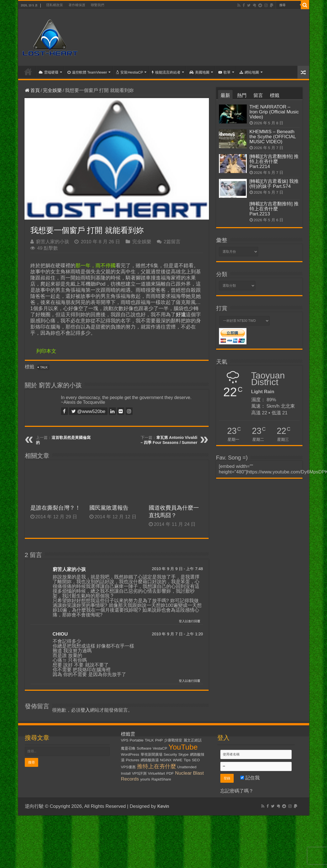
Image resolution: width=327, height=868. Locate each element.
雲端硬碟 (49, 72)
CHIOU (60, 634)
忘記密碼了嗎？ (237, 791)
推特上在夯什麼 (157, 766)
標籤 (275, 95)
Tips (187, 760)
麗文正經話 (193, 740)
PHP (159, 740)
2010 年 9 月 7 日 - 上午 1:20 (177, 634)
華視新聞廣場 (152, 754)
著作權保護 (77, 5)
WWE (178, 760)
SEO (196, 760)
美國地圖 (199, 72)
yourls (145, 779)
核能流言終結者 (166, 72)
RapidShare (161, 779)
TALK (44, 367)
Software (144, 748)
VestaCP (160, 748)
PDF (170, 773)
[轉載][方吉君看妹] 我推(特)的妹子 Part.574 (274, 184)
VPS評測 (139, 773)
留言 (258, 95)
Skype (183, 754)
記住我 (250, 778)
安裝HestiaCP (129, 72)
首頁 (28, 72)
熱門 (242, 95)
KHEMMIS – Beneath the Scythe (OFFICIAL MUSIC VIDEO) (273, 137)
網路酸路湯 (150, 760)
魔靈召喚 (128, 748)
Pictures (133, 760)
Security (170, 754)
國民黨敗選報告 (109, 508)
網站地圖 (249, 72)
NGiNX (166, 760)
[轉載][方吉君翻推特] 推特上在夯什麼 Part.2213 (274, 209)
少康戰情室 (173, 740)
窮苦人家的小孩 (53, 242)
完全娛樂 (52, 90)
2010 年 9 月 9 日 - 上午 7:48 (177, 569)
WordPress (130, 754)
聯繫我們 (97, 5)
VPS (125, 740)
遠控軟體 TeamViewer (87, 72)
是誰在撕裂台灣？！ (55, 508)
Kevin (163, 806)
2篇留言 (172, 242)
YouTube (183, 747)
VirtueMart (156, 773)
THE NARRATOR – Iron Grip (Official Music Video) (274, 112)
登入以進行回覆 (190, 621)
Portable (137, 740)
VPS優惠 (128, 767)
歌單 (224, 72)
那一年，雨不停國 (96, 266)
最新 (225, 95)
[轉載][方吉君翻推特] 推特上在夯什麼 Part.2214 (274, 161)
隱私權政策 (55, 5)
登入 (85, 710)
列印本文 (46, 351)
